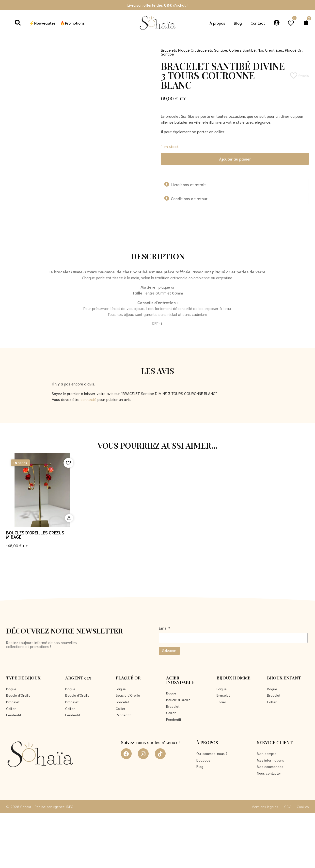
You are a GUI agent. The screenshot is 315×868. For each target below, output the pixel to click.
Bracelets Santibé (212, 50)
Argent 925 (78, 733)
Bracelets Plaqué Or (178, 50)
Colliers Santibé (242, 50)
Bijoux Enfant (284, 733)
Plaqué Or (293, 50)
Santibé (167, 54)
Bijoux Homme (234, 733)
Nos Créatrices (270, 50)
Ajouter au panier (235, 159)
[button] (235, 184)
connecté (88, 454)
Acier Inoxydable (180, 735)
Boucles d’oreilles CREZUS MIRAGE (35, 589)
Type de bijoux (23, 733)
